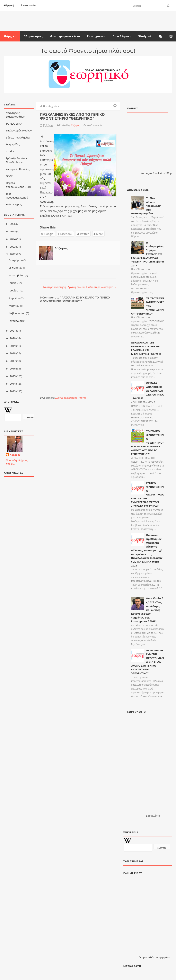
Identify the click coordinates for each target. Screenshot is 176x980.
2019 (13, 346)
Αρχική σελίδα (76, 287)
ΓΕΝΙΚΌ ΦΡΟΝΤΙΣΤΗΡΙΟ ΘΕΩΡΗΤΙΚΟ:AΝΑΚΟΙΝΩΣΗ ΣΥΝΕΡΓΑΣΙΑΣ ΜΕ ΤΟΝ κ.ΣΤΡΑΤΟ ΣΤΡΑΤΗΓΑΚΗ (148, 495)
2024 (13, 239)
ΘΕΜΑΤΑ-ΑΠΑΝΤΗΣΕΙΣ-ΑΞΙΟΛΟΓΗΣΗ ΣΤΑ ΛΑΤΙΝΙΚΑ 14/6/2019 (147, 391)
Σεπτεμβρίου (17, 275)
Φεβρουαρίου (17, 313)
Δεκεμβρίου (16, 260)
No (88, 125)
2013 (13, 391)
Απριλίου (14, 298)
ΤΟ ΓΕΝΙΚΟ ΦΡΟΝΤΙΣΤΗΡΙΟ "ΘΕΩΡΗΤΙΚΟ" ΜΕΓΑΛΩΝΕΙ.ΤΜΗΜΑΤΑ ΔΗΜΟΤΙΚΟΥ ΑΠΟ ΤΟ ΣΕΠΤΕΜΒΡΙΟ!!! (148, 443)
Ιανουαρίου (16, 321)
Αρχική (9, 5)
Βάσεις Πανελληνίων (18, 138)
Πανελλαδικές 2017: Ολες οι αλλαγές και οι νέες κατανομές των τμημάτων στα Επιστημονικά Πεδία (147, 610)
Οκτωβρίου (16, 268)
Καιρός (145, 173)
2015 (13, 376)
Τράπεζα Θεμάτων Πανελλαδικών (17, 160)
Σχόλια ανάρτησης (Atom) (71, 398)
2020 (13, 338)
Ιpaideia (11, 151)
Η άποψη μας (14, 204)
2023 (13, 247)
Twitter (83, 234)
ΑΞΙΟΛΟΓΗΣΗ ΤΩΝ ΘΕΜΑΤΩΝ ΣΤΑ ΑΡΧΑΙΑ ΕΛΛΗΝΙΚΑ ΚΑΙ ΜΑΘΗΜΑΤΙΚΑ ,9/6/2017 (146, 348)
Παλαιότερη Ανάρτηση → (101, 287)
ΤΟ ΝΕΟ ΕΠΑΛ (14, 124)
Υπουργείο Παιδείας (18, 169)
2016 (13, 369)
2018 (13, 353)
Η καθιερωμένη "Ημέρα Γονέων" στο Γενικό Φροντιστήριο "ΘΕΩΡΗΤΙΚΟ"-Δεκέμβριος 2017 (148, 254)
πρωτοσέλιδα (148, 957)
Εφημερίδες (13, 144)
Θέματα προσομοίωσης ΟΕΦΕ (19, 185)
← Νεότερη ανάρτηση (53, 287)
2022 (13, 254)
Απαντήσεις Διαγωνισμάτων (15, 115)
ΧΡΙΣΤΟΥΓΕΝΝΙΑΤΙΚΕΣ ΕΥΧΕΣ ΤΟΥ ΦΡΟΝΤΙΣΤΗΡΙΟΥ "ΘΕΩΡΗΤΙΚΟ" (148, 306)
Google (47, 234)
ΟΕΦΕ (9, 176)
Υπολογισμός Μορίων (19, 130)
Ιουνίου (14, 290)
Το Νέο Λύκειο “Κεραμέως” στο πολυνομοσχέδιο (146, 206)
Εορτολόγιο (153, 816)
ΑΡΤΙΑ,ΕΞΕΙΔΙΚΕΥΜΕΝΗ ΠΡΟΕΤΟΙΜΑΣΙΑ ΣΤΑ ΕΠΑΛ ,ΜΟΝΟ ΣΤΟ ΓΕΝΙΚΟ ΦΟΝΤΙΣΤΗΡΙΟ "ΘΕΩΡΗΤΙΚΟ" (148, 662)
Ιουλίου (14, 283)
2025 (13, 231)
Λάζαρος (15, 455)
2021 (13, 331)
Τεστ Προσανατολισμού (17, 196)
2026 (13, 224)
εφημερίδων (164, 957)
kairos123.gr (165, 173)
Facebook (65, 234)
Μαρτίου (14, 306)
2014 (13, 384)
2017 (13, 361)
